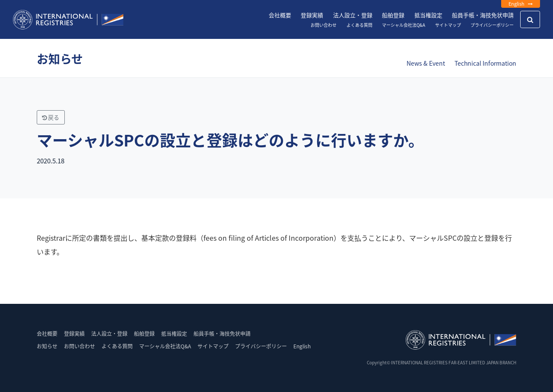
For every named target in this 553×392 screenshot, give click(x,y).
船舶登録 (393, 15)
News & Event (426, 63)
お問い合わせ (324, 25)
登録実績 (312, 15)
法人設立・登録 (353, 15)
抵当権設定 (428, 15)
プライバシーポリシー (492, 25)
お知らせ (47, 346)
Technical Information (485, 63)
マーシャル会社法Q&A (404, 25)
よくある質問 (359, 25)
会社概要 (280, 15)
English (521, 4)
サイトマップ (448, 25)
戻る (51, 117)
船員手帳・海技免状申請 (483, 15)
